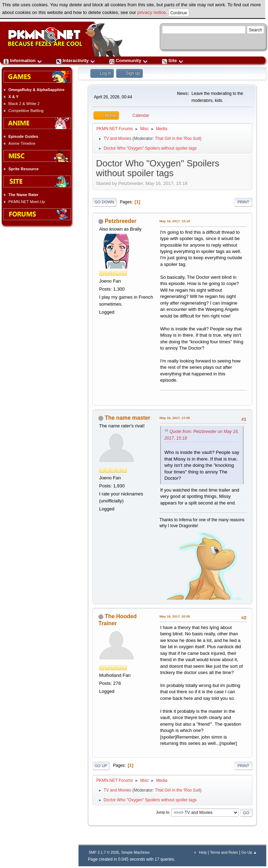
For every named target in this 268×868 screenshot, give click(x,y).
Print (244, 202)
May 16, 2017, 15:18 (175, 221)
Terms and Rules (224, 852)
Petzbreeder (121, 221)
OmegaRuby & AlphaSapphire (36, 90)
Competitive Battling (26, 111)
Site (173, 61)
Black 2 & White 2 (24, 104)
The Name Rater (23, 195)
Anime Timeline (22, 143)
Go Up (101, 766)
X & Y (13, 97)
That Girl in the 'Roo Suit (177, 139)
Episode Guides (23, 136)
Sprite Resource (24, 169)
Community (129, 61)
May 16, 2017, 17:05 (175, 418)
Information (23, 61)
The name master (127, 418)
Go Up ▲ (249, 852)
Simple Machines (135, 852)
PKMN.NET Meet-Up (27, 202)
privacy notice (152, 12)
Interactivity (76, 61)
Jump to (163, 813)
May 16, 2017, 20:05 (175, 616)
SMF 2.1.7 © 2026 (104, 852)
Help (203, 852)
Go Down (104, 202)
